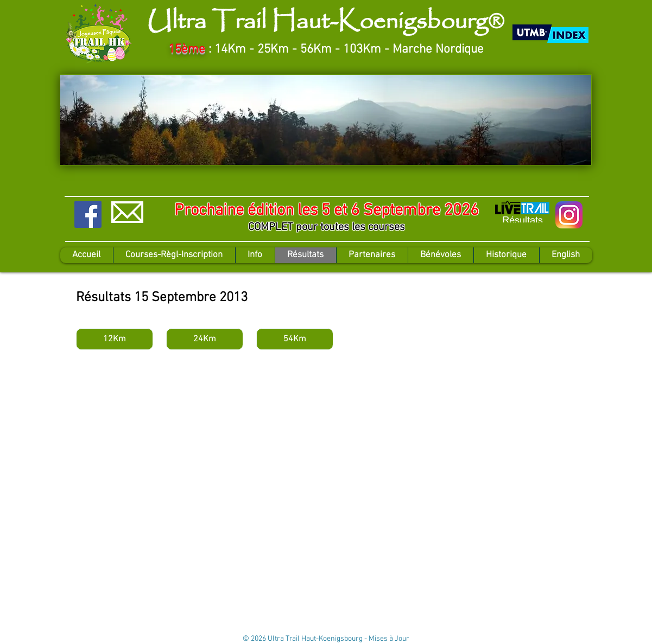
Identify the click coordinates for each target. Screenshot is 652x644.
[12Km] (115, 339)
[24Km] (205, 339)
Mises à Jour (389, 639)
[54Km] (295, 339)
